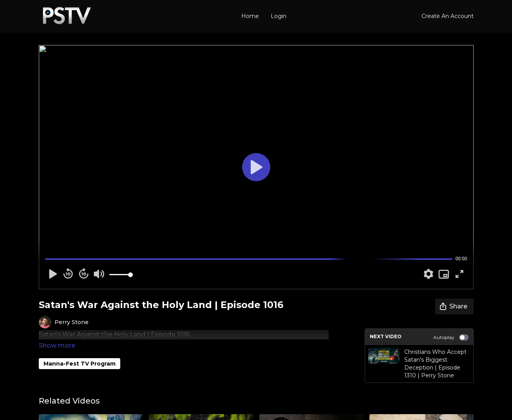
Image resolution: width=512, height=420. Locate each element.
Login (279, 16)
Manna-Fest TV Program (80, 353)
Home (250, 16)
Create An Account (448, 16)
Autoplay (451, 337)
